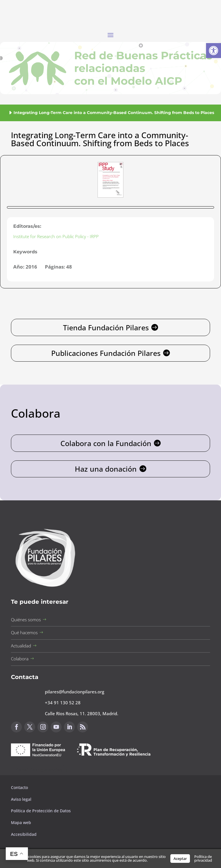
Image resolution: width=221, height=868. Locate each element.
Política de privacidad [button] (203, 858)
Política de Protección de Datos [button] (41, 811)
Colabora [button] (20, 659)
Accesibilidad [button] (24, 834)
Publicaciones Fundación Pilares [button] (106, 353)
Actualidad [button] (21, 646)
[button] (214, 51)
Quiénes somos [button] (26, 620)
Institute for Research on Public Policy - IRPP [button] (56, 236)
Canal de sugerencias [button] (39, 770)
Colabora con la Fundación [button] (106, 443)
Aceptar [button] (180, 859)
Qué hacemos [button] (24, 632)
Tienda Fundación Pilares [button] (106, 327)
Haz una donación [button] (106, 469)
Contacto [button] (20, 787)
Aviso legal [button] (22, 799)
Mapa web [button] (21, 822)
